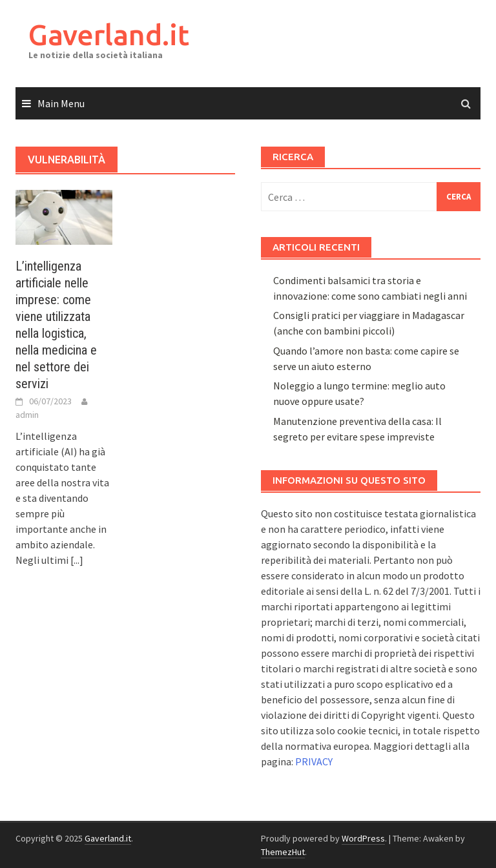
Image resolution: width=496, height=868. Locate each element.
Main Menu (61, 103)
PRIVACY (314, 761)
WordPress (363, 838)
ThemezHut (283, 852)
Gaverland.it (109, 35)
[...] (77, 560)
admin (27, 415)
